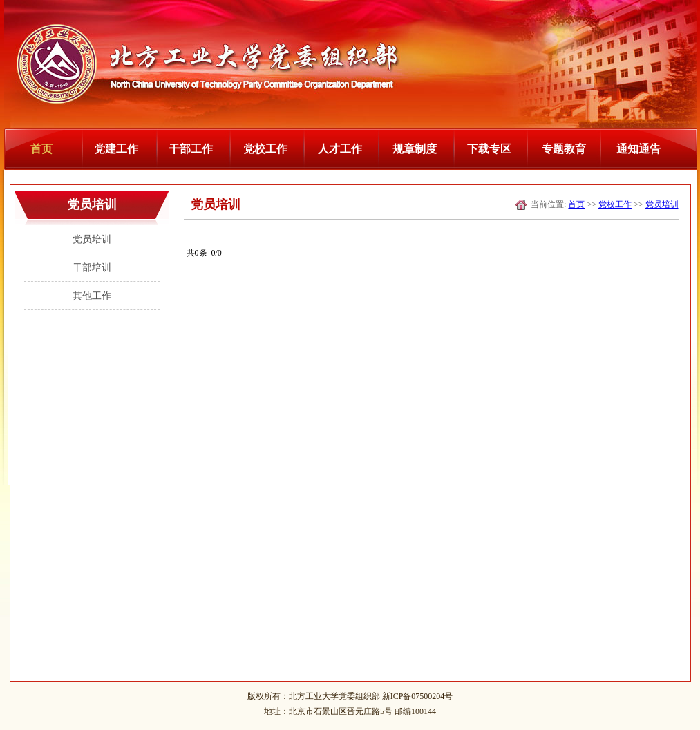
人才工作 (340, 149)
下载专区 (489, 149)
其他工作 (92, 296)
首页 (41, 149)
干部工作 (191, 149)
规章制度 (415, 149)
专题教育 (564, 149)
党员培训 (92, 239)
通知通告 (638, 149)
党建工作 (116, 149)
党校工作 (265, 149)
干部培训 (92, 268)
